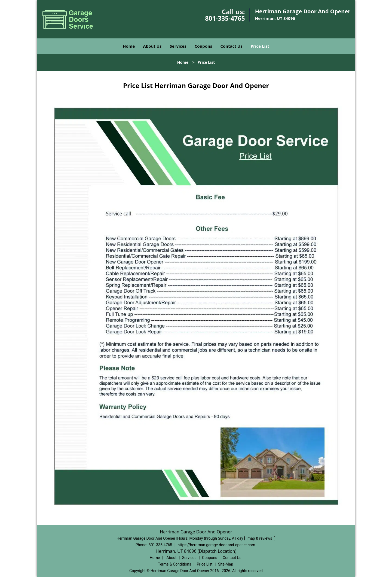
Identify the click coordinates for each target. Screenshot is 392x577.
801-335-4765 (225, 18)
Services (178, 46)
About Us (152, 46)
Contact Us (231, 46)
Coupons (203, 46)
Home (129, 46)
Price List (260, 46)
